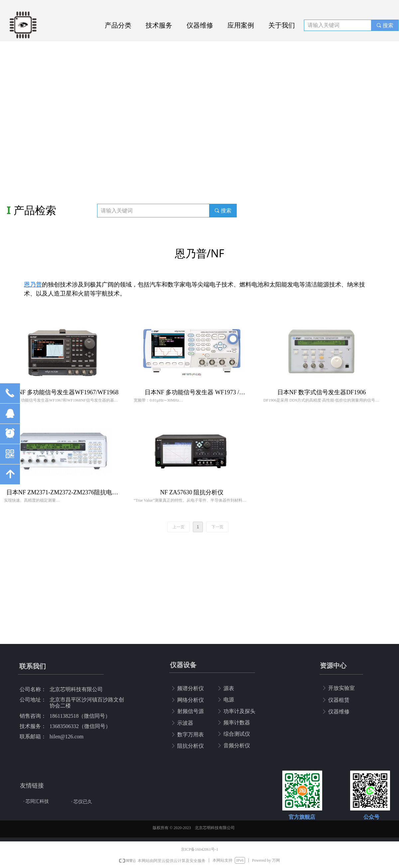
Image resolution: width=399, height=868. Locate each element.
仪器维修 (200, 25)
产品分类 (118, 25)
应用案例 (241, 25)
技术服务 (159, 25)
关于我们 (282, 25)
